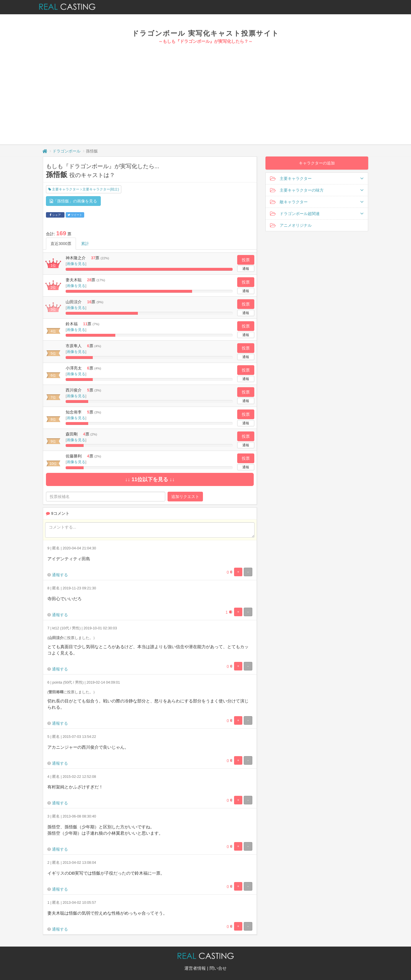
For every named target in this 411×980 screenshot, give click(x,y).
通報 (246, 269)
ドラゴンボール (67, 151)
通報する (60, 575)
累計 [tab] (85, 244)
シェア (55, 215)
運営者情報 (195, 968)
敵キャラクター (317, 202)
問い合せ (218, 968)
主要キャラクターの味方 (317, 190)
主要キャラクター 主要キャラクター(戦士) (84, 189)
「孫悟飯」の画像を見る (73, 201)
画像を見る (76, 264)
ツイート (75, 215)
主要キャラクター (317, 178)
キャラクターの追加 (317, 163)
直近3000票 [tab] (61, 244)
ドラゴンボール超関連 (317, 214)
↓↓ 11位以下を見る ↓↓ (150, 479)
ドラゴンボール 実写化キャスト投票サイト (205, 33)
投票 (246, 260)
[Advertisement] (205, 87)
